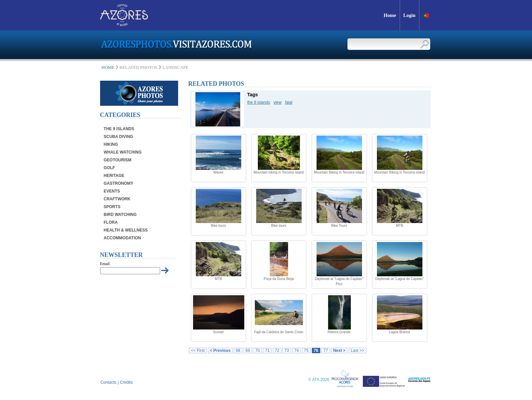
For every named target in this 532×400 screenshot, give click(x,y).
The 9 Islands (119, 129)
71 (267, 351)
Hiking (111, 144)
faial (289, 102)
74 (296, 351)
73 (287, 351)
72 (277, 351)
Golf (109, 168)
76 (316, 351)
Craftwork (117, 199)
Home (108, 67)
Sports (112, 207)
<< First (198, 351)
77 (326, 351)
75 (306, 351)
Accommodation (122, 238)
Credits (126, 382)
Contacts (108, 382)
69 (248, 351)
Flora (111, 222)
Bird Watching (120, 215)
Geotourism (118, 160)
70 (257, 351)
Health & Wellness (126, 230)
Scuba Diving (119, 137)
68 (238, 351)
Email (105, 264)
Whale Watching (123, 152)
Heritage (114, 176)
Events (112, 191)
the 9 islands (259, 102)
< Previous (220, 351)
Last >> (358, 351)
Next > (339, 351)
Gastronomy (119, 183)
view (278, 102)
